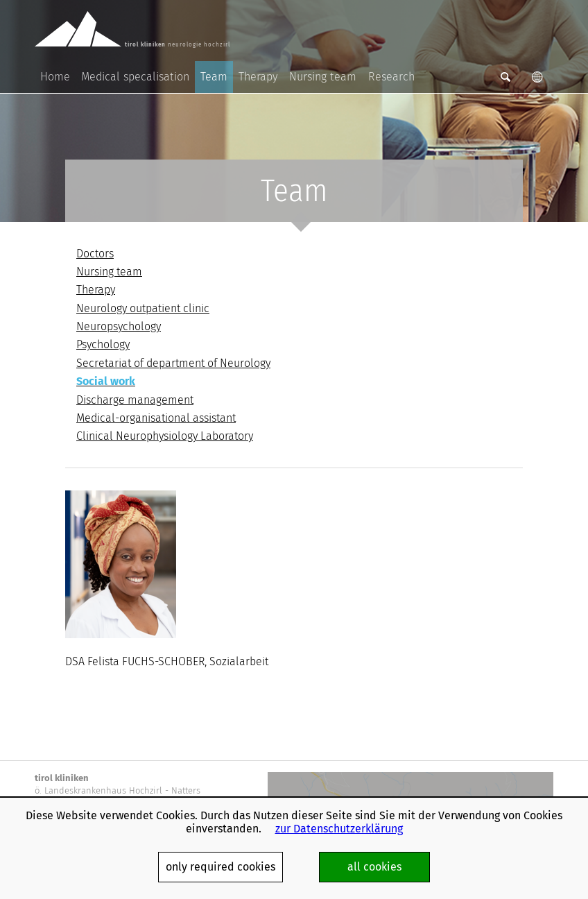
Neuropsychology (119, 326)
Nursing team (323, 77)
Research (391, 77)
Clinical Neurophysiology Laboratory (165, 436)
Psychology (103, 344)
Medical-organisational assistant (156, 418)
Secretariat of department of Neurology (173, 363)
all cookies (374, 867)
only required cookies (220, 867)
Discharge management (135, 400)
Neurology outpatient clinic (143, 308)
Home (55, 77)
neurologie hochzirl (121, 29)
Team (214, 77)
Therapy (258, 77)
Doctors (95, 254)
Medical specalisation (135, 77)
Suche (505, 77)
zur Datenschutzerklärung (339, 829)
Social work (106, 381)
